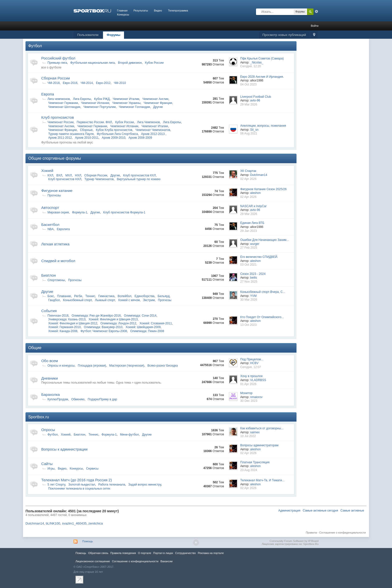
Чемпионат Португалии (100, 107)
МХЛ (69, 175)
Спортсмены (56, 280)
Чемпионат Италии (126, 99)
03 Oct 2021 (248, 265)
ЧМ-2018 (54, 83)
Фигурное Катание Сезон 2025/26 (263, 189)
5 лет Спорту (56, 485)
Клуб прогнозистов (57, 117)
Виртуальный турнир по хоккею (139, 179)
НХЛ (78, 175)
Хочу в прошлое (251, 376)
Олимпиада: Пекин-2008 (147, 331)
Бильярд (163, 296)
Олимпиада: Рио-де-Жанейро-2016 (96, 316)
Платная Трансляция (255, 462)
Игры (51, 469)
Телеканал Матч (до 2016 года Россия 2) (76, 480)
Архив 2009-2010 (113, 138)
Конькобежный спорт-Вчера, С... (263, 292)
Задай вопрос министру (145, 485)
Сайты (47, 464)
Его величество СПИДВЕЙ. (259, 257)
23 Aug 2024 (249, 470)
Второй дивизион (130, 63)
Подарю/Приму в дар (102, 399)
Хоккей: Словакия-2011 (156, 323)
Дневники (49, 378)
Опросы (48, 430)
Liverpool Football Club (256, 97)
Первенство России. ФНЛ (94, 122)
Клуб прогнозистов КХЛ (140, 175)
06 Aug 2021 (249, 133)
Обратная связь (98, 553)
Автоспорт (50, 208)
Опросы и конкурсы (61, 366)
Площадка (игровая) (92, 366)
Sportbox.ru (39, 417)
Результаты (141, 10)
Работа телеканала (112, 485)
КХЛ (50, 175)
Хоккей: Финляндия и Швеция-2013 (113, 319)
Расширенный (316, 11)
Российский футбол (58, 58)
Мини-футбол (129, 435)
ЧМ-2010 (120, 83)
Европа (48, 94)
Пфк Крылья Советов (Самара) (262, 58)
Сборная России (55, 78)
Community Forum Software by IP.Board (294, 541)
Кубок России (154, 63)
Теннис (90, 296)
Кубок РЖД (102, 99)
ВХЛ (59, 175)
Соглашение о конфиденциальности (342, 533)
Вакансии (166, 561)
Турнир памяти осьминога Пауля (71, 134)
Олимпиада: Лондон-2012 (118, 323)
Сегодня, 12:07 (251, 367)
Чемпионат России (60, 122)
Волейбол (124, 296)
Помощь (88, 541)
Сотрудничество (185, 553)
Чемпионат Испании (95, 103)
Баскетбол (50, 225)
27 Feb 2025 (249, 248)
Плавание (64, 296)
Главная (122, 10)
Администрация (289, 511)
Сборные (86, 130)
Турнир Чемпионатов (99, 179)
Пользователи (88, 35)
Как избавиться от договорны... (262, 428)
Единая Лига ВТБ (252, 223)
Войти (315, 26)
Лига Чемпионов (148, 122)
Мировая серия (58, 212)
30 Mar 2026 (249, 300)
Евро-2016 (70, 83)
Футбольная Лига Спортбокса (117, 134)
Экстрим (149, 300)
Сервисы (92, 469)
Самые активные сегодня (320, 511)
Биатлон (48, 275)
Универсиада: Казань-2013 (67, 319)
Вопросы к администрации (64, 449)
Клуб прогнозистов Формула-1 (124, 212)
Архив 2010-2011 (87, 138)
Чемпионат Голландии (134, 107)
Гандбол (54, 300)
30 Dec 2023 (249, 401)
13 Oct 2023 (248, 325)
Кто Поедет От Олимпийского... (262, 317)
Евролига (63, 229)
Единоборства (144, 296)
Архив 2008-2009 (140, 138)
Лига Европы (82, 99)
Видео (158, 10)
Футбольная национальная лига (92, 63)
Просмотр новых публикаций (284, 35)
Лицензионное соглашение (93, 561)
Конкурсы (123, 14)
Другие (158, 107)
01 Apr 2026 (248, 384)
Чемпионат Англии (155, 99)
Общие (35, 348)
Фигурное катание (57, 191)
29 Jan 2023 (248, 231)
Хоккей (47, 171)
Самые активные (352, 511)
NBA (51, 229)
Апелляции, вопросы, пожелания (263, 126)
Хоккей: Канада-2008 (63, 331)
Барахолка (50, 394)
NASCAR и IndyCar (253, 206)
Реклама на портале (211, 553)
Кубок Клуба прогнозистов (114, 130)
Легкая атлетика (55, 244)
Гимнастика (106, 296)
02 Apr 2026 (248, 179)
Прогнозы (54, 195)
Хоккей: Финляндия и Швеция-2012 (73, 323)
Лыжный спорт (105, 300)
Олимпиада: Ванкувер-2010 (103, 327)
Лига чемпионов (59, 99)
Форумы (114, 35)
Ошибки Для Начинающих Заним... (265, 240)
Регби (78, 296)
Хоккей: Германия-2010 (64, 327)
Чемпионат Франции (158, 103)
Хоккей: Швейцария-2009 (143, 327)
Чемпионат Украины (126, 103)
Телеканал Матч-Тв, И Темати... (262, 480)
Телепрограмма (178, 10)
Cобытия (49, 311)
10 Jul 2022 (248, 436)
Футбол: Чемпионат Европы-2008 (104, 331)
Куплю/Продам (58, 399)
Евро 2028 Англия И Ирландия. (262, 77)
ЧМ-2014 (87, 83)
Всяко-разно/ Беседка (163, 366)
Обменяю (78, 399)
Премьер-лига (57, 63)
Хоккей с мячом (129, 300)
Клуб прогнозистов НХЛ (65, 179)
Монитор (246, 393)
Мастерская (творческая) (127, 366)
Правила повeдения (123, 553)
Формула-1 (80, 212)
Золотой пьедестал (82, 485)
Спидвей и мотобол (58, 261)
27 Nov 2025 (249, 282)
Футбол (35, 46)
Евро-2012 (103, 83)
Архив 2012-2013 (153, 134)
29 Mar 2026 (249, 104)
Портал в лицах (163, 553)
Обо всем (50, 361)
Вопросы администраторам (259, 445)
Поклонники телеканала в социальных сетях (79, 489)
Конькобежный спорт (77, 300)
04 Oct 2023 (248, 84)
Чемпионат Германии (63, 103)
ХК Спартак (248, 171)
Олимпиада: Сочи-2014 (140, 316)
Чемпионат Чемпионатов (153, 130)
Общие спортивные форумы (55, 158)
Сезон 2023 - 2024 (253, 274)
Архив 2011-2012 (60, 138)
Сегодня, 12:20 (251, 66)
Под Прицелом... (252, 359)
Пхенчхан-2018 (58, 316)
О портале (145, 553)
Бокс (51, 296)
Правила (311, 533)
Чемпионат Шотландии (64, 107)
